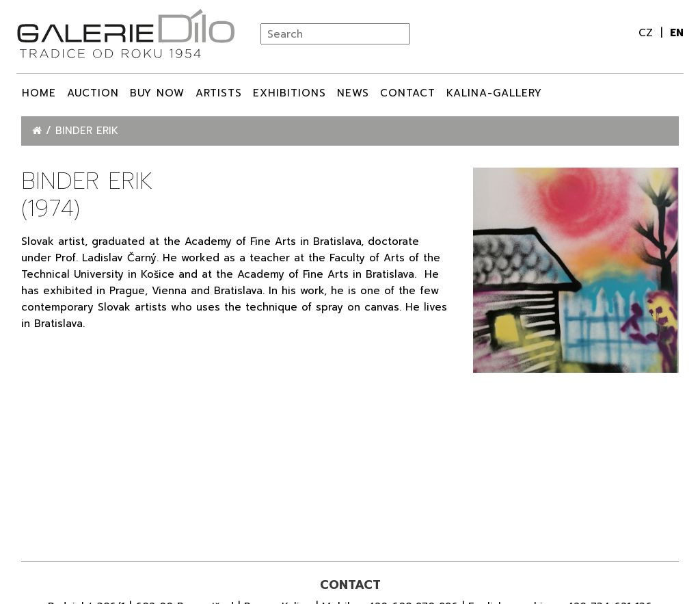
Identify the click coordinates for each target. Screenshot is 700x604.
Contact (408, 93)
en (677, 33)
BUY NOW (157, 93)
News (353, 93)
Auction (93, 93)
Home (39, 93)
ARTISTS (219, 93)
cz (648, 33)
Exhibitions (290, 93)
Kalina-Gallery (494, 93)
